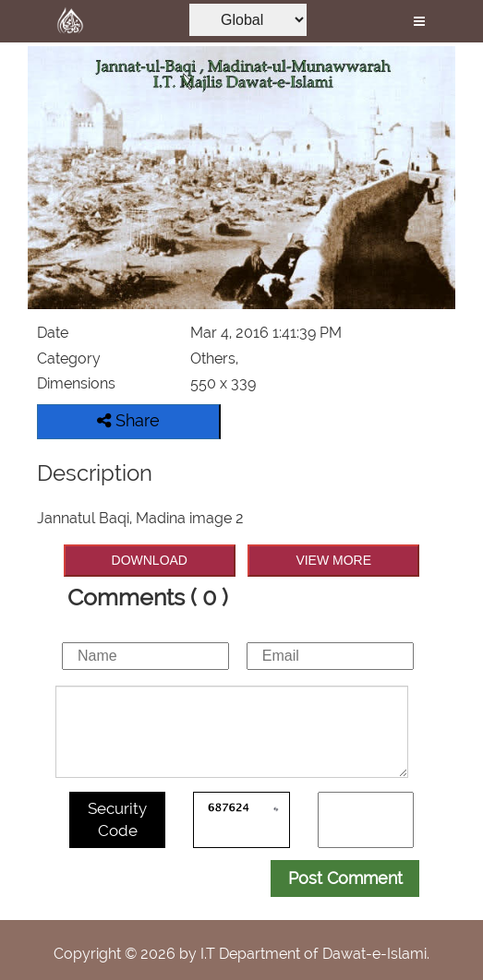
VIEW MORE (333, 560)
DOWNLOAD (150, 560)
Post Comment (345, 878)
